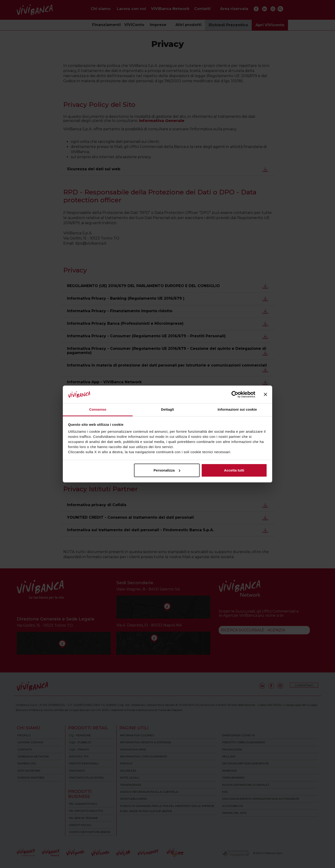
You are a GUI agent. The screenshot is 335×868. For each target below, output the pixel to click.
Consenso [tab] (98, 409)
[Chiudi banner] (265, 394)
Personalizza (167, 470)
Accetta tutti (234, 470)
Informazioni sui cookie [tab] (237, 409)
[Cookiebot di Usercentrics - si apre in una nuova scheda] (235, 394)
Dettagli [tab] (167, 409)
